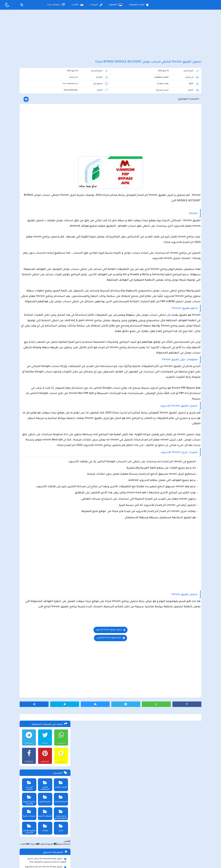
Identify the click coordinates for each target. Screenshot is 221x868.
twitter (44, 90)
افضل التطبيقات (139, 5)
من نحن (69, 841)
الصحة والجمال (60, 145)
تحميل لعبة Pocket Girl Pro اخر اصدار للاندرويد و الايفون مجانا (48, 223)
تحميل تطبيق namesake (54, 292)
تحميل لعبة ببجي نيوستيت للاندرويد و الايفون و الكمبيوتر (44, 306)
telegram (28, 90)
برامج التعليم (44, 145)
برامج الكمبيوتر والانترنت (28, 146)
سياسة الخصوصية (118, 841)
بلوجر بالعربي (111, 859)
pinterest (44, 108)
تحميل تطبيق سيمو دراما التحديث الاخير (47, 287)
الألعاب (77, 5)
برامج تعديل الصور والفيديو (60, 160)
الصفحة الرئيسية (144, 841)
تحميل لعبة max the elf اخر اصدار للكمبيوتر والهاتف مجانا (45, 215)
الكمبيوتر (116, 5)
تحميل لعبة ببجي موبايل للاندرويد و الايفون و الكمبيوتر (45, 298)
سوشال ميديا (56, 5)
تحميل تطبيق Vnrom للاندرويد (137, 731)
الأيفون (41, 191)
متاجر (60, 174)
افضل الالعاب (60, 130)
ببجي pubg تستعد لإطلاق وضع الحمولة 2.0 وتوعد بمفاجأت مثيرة (45, 247)
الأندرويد (59, 191)
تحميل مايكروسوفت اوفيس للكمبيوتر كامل (45, 313)
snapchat (60, 108)
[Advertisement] (110, 38)
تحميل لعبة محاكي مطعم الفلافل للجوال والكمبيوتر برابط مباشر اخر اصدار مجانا (46, 231)
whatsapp (60, 90)
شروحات (96, 5)
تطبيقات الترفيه (44, 159)
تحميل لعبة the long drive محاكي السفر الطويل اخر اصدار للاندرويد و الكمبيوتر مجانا (46, 207)
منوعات (44, 174)
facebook (27, 108)
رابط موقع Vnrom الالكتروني (137, 739)
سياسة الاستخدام (91, 841)
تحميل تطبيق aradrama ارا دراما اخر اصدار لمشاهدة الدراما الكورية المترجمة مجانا (46, 239)
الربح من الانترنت (28, 130)
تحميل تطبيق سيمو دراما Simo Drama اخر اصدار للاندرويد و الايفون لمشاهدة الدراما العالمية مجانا (44, 257)
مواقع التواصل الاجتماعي (28, 175)
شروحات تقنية (28, 159)
